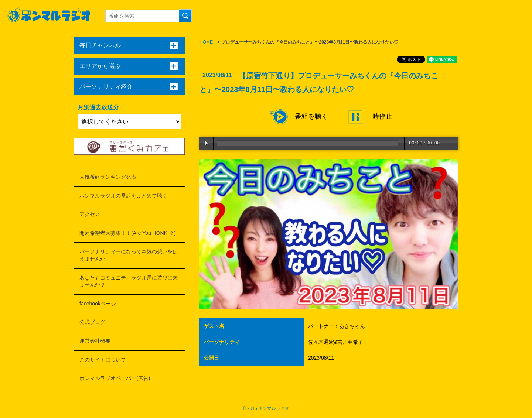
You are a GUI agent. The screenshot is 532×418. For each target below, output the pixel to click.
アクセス (90, 214)
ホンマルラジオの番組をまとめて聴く (123, 196)
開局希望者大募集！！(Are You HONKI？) (128, 233)
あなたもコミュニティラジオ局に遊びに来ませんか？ (129, 281)
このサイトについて (103, 360)
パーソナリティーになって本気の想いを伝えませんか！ (129, 255)
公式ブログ (92, 322)
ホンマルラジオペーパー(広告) (115, 378)
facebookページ (98, 304)
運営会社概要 (95, 341)
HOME (206, 42)
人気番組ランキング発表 (108, 177)
